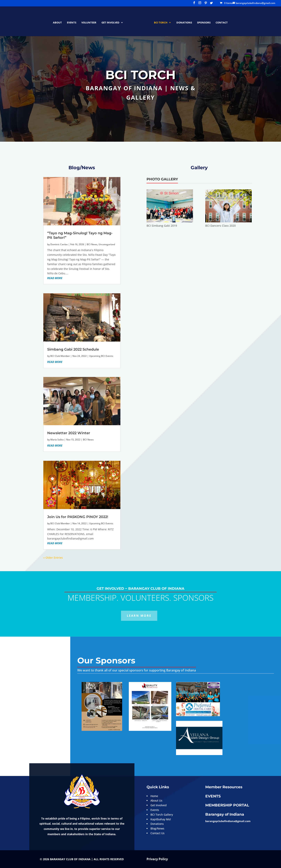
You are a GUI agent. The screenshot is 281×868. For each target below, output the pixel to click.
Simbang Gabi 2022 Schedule (73, 349)
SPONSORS (202, 21)
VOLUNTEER (90, 21)
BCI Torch (159, 21)
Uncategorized (107, 244)
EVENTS (73, 21)
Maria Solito (57, 440)
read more (55, 278)
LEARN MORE (139, 616)
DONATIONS (183, 21)
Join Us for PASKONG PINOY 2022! (78, 517)
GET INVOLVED (112, 21)
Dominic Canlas (59, 244)
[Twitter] (211, 4)
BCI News (92, 244)
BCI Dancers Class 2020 (221, 226)
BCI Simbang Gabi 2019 (162, 226)
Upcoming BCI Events (101, 356)
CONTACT (220, 21)
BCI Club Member (60, 356)
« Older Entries (53, 558)
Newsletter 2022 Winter (69, 433)
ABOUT (59, 21)
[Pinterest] (206, 4)
